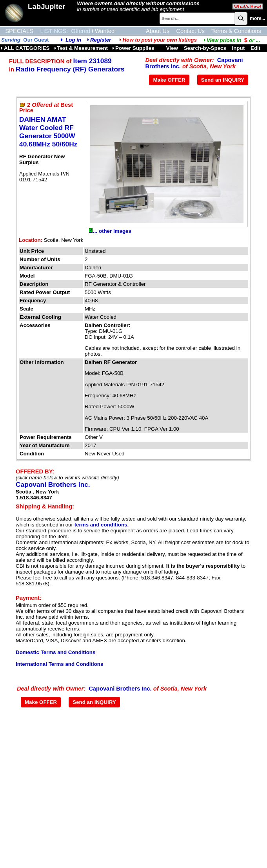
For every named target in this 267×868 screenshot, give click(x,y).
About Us (158, 31)
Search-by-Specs (205, 48)
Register (101, 40)
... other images (110, 231)
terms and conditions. (102, 525)
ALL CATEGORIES (25, 48)
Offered (81, 31)
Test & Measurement (81, 48)
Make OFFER (169, 80)
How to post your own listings (158, 40)
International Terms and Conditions (59, 664)
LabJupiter (46, 6)
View (172, 48)
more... (257, 18)
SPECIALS (19, 31)
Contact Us (190, 31)
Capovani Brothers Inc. (53, 484)
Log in (73, 40)
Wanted (105, 31)
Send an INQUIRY (223, 80)
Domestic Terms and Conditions (55, 652)
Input (239, 48)
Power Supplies (133, 48)
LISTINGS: (54, 31)
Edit (256, 48)
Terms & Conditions (236, 31)
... (232, 40)
